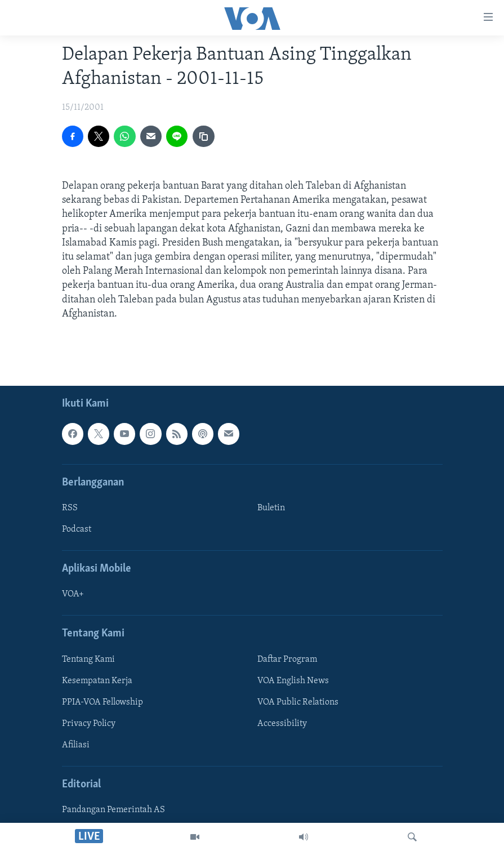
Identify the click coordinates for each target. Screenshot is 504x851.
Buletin (271, 508)
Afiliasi (76, 745)
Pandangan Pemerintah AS (113, 810)
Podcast (77, 529)
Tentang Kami (88, 660)
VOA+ (73, 594)
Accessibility (282, 724)
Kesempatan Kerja (97, 681)
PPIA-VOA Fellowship (102, 702)
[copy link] (203, 136)
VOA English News (293, 681)
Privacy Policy (89, 724)
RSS (70, 508)
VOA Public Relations (298, 702)
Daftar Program (287, 660)
